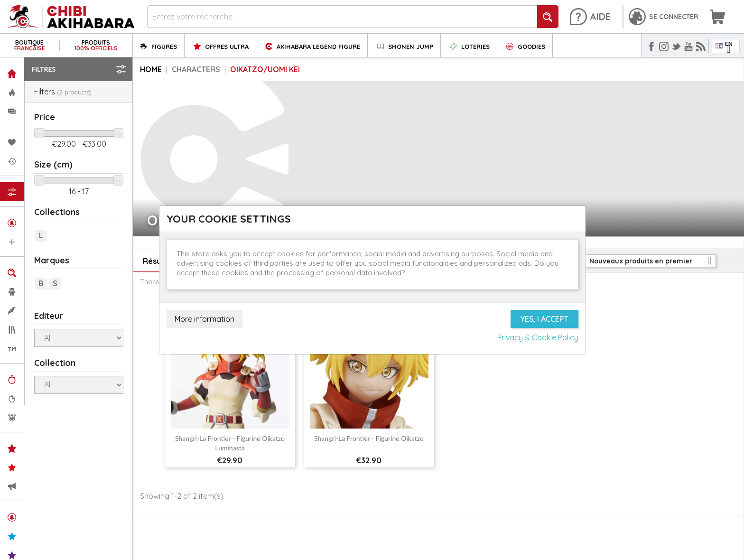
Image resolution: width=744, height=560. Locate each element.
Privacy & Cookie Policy (538, 337)
